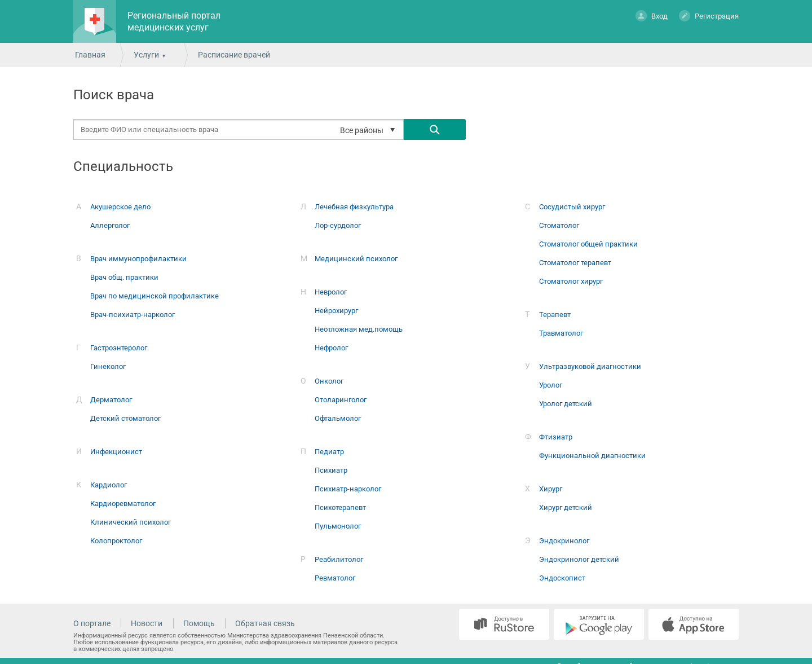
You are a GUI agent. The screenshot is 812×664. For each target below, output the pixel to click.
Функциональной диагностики (592, 456)
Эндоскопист (562, 578)
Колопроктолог (116, 541)
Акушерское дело (120, 207)
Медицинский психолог (356, 259)
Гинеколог (108, 366)
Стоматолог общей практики (588, 244)
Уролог (551, 385)
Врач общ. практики (124, 277)
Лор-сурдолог (338, 225)
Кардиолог (109, 485)
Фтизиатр (556, 437)
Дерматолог (111, 400)
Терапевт (555, 315)
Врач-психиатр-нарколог (133, 315)
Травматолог (561, 333)
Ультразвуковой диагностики (590, 366)
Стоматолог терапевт (575, 263)
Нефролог (331, 348)
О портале (92, 623)
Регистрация (709, 16)
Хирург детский (566, 507)
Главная (90, 55)
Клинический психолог (131, 522)
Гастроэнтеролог (119, 348)
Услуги (146, 55)
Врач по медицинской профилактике (155, 296)
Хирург (551, 489)
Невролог (331, 292)
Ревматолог (335, 578)
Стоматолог (559, 225)
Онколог (329, 381)
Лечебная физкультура (354, 207)
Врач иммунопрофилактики (138, 259)
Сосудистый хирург (572, 207)
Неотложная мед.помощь (359, 329)
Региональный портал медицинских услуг (174, 21)
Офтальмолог (338, 418)
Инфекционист (116, 452)
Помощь (199, 623)
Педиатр (329, 452)
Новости (147, 623)
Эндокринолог (564, 541)
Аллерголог (110, 225)
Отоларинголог (341, 400)
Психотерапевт (340, 507)
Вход (652, 16)
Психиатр (331, 470)
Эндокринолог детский (579, 559)
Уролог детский (566, 404)
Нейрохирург (336, 311)
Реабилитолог (339, 559)
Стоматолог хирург (571, 281)
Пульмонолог (338, 526)
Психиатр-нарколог (348, 489)
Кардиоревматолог (123, 504)
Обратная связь (265, 623)
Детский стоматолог (125, 418)
